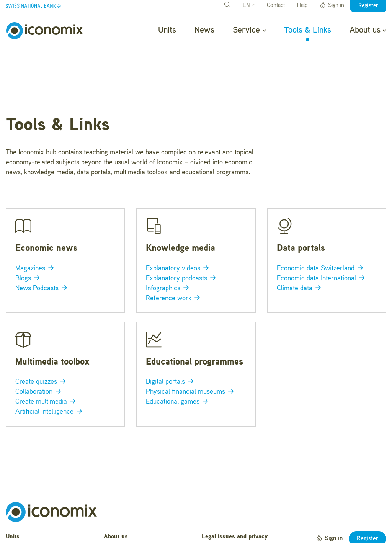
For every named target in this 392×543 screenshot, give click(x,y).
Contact (276, 6)
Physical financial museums (191, 352)
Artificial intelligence (50, 371)
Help (302, 6)
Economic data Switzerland (321, 228)
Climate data (300, 248)
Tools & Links (308, 30)
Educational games (178, 361)
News (204, 30)
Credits (211, 529)
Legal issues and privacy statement (235, 501)
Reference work (174, 258)
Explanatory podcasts (182, 238)
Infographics (169, 248)
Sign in (332, 5)
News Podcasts (43, 248)
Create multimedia (47, 361)
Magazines (36, 228)
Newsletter (118, 532)
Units (167, 30)
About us (368, 30)
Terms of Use (220, 517)
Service (249, 30)
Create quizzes (42, 342)
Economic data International (322, 238)
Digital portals (171, 342)
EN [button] (248, 6)
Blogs (29, 238)
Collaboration (40, 352)
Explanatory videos (179, 228)
